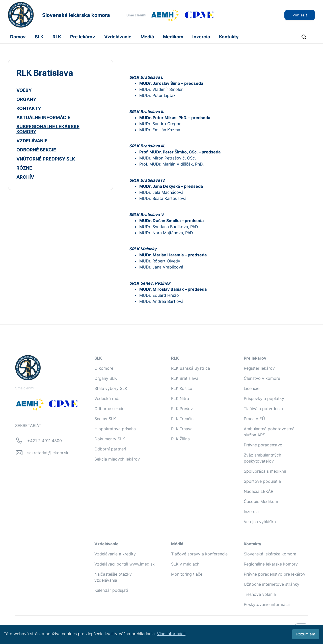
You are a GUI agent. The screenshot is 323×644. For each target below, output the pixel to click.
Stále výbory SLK (111, 388)
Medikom (173, 37)
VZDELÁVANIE (32, 141)
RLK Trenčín (182, 419)
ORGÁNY (26, 99)
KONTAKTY (29, 108)
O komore (104, 368)
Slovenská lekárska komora (270, 554)
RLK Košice (182, 388)
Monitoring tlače (187, 574)
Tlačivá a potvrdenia (263, 409)
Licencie (252, 388)
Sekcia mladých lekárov (117, 459)
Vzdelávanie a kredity (115, 554)
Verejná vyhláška (260, 522)
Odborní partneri (110, 449)
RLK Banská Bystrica (191, 368)
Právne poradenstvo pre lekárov (275, 574)
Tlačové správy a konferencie (199, 554)
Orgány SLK (106, 378)
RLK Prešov (182, 409)
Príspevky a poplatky (264, 398)
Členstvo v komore (262, 378)
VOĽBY (24, 90)
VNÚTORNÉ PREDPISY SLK (46, 159)
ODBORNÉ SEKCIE (36, 150)
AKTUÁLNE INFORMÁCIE (43, 117)
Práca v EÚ (254, 419)
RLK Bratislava (185, 378)
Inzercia (201, 37)
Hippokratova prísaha (115, 429)
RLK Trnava (182, 429)
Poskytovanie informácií (267, 604)
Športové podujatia (262, 481)
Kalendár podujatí (111, 590)
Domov (18, 37)
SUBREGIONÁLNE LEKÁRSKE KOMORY (48, 129)
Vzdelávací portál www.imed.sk (125, 564)
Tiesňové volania (260, 594)
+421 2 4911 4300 (45, 441)
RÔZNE (24, 168)
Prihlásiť (300, 15)
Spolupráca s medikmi (265, 471)
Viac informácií (171, 634)
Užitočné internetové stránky (272, 584)
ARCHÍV (25, 177)
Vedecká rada (107, 398)
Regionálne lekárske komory (271, 564)
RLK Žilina (180, 439)
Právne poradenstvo (263, 445)
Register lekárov (259, 368)
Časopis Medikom (261, 501)
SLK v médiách (185, 564)
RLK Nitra (180, 398)
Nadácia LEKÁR (259, 491)
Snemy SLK (105, 419)
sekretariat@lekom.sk (48, 453)
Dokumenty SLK (110, 439)
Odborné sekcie (109, 409)
